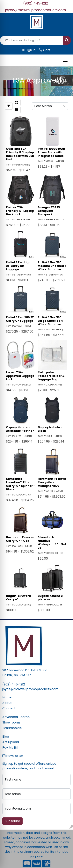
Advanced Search (16, 717)
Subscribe (12, 821)
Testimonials (12, 728)
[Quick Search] (31, 40)
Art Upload (11, 742)
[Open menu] (65, 60)
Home (7, 697)
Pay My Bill (10, 748)
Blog (6, 737)
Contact (9, 708)
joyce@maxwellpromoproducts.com (36, 10)
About (7, 703)
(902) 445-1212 (36, 3)
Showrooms (11, 722)
